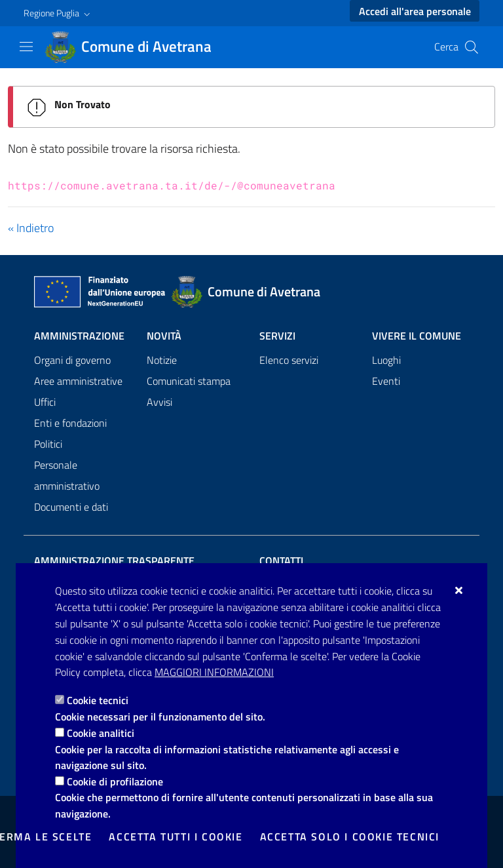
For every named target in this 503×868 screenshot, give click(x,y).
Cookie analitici (101, 733)
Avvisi (159, 402)
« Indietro (31, 228)
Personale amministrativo (67, 475)
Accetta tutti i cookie (176, 837)
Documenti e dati (71, 507)
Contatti (281, 561)
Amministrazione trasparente (114, 561)
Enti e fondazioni (70, 423)
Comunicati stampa (189, 381)
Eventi (386, 381)
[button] (58, 13)
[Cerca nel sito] (472, 47)
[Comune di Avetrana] (136, 47)
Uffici (45, 402)
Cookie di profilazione (115, 781)
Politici (48, 444)
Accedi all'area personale (415, 11)
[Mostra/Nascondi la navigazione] (26, 47)
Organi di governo (72, 360)
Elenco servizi (289, 360)
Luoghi (386, 360)
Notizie (162, 360)
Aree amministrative (78, 381)
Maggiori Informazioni (214, 672)
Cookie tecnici (98, 700)
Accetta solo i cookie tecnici (350, 837)
